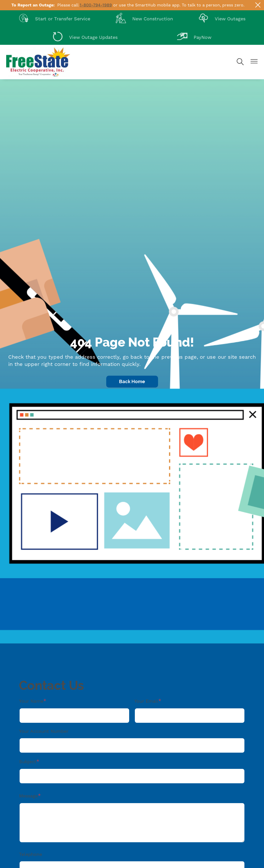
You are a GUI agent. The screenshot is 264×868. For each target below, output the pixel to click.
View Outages (222, 19)
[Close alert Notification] (258, 5)
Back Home (132, 381)
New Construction (144, 19)
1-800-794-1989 (96, 5)
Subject (28, 762)
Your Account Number (44, 731)
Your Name (31, 701)
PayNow (194, 38)
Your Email (146, 701)
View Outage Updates (85, 38)
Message (28, 796)
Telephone (31, 854)
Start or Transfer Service (54, 19)
